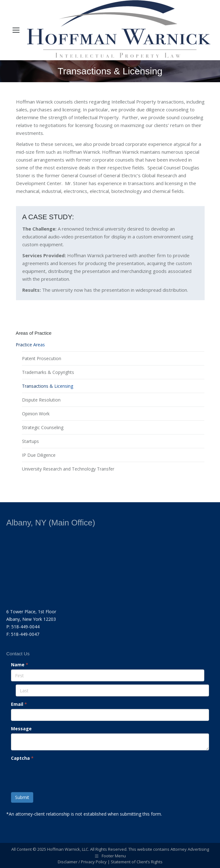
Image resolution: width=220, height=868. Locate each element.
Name (20, 665)
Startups (30, 441)
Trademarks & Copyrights (48, 372)
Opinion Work (36, 414)
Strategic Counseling (43, 427)
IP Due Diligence (39, 455)
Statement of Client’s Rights (137, 862)
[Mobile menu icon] (16, 30)
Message (21, 729)
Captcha (22, 758)
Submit (22, 797)
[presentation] (59, 775)
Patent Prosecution (42, 358)
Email (19, 704)
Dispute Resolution (41, 400)
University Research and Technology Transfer (68, 469)
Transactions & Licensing (48, 386)
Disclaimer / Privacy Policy (82, 862)
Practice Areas (30, 345)
